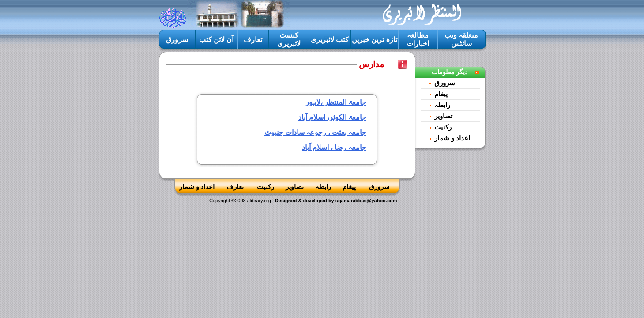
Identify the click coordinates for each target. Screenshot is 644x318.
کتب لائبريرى (330, 40)
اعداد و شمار (452, 138)
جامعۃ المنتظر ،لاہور (336, 102)
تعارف (253, 40)
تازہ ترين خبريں (375, 40)
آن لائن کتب (216, 40)
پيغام (441, 94)
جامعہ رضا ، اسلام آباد (334, 147)
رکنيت (443, 127)
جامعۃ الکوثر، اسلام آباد (332, 117)
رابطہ (442, 105)
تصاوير (443, 116)
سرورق (177, 40)
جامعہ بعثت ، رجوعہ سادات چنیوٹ (315, 132)
